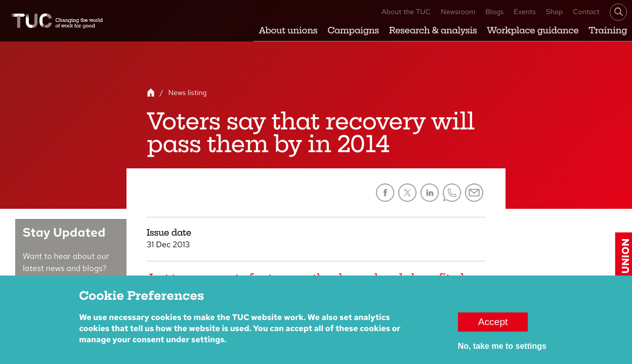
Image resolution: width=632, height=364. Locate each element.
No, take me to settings (502, 352)
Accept (493, 327)
